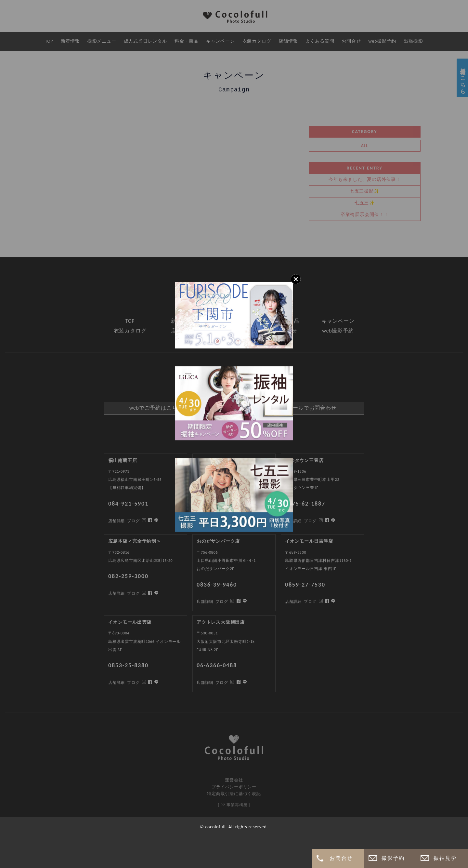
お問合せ (341, 858)
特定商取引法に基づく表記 (234, 794)
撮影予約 (393, 858)
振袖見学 (445, 858)
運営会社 (234, 780)
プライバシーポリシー (234, 787)
